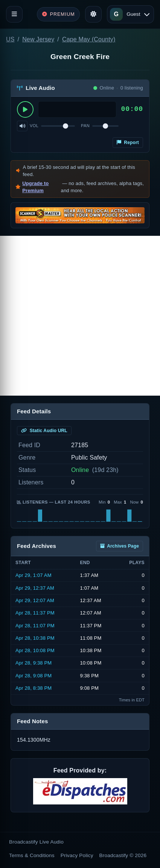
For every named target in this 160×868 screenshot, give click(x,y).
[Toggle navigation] (14, 14)
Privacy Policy (77, 855)
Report (128, 143)
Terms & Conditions (32, 855)
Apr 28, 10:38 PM (35, 638)
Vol (34, 126)
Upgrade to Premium (35, 187)
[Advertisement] (80, 316)
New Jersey (38, 39)
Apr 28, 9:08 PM (34, 676)
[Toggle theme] (93, 14)
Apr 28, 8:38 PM (34, 688)
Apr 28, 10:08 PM (35, 650)
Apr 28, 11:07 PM (35, 626)
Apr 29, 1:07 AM (34, 575)
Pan (85, 126)
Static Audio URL (44, 431)
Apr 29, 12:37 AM (35, 588)
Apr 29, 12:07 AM (35, 600)
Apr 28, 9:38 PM (34, 663)
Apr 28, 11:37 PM (35, 613)
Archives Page (120, 546)
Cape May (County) (89, 39)
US (10, 39)
